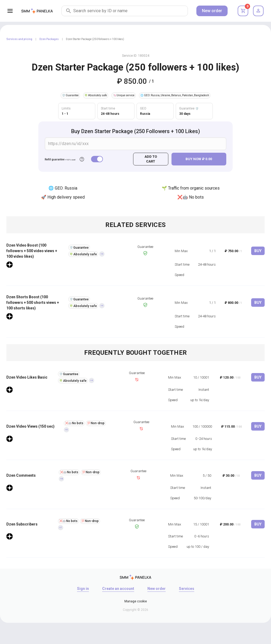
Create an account (118, 589)
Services (187, 589)
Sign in (83, 589)
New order (212, 11)
